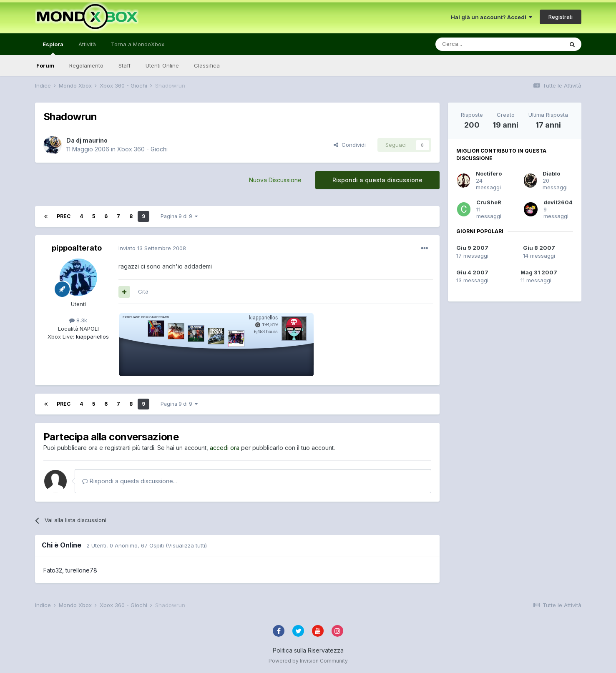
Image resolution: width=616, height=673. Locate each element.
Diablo (551, 173)
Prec (64, 216)
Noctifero (489, 173)
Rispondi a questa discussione (377, 180)
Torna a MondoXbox (138, 44)
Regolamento (86, 65)
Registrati (561, 17)
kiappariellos (92, 336)
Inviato (152, 248)
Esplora (53, 48)
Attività (87, 44)
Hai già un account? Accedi (492, 17)
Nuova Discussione (275, 180)
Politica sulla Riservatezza (308, 650)
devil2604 (558, 202)
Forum (45, 65)
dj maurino (92, 140)
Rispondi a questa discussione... (129, 481)
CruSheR (489, 202)
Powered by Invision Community (308, 661)
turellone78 (81, 570)
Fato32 (53, 570)
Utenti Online (162, 65)
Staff (124, 65)
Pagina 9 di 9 (179, 216)
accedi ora (225, 448)
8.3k (78, 320)
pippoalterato (77, 248)
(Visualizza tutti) (186, 545)
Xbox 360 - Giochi (142, 149)
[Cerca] (474, 44)
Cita (143, 291)
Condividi (350, 145)
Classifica (207, 65)
